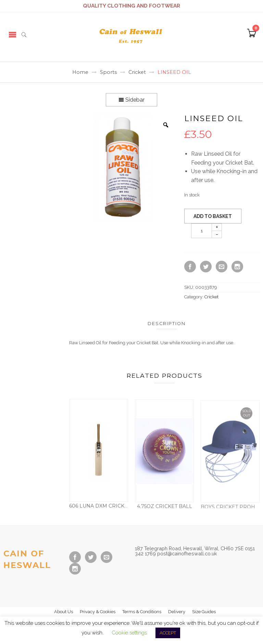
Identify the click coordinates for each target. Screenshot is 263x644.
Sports (108, 72)
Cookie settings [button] (129, 633)
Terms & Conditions (142, 612)
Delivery (177, 612)
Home (80, 72)
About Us (64, 612)
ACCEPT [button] (168, 633)
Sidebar (131, 100)
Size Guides (204, 612)
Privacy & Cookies (98, 612)
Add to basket (213, 216)
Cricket (137, 72)
